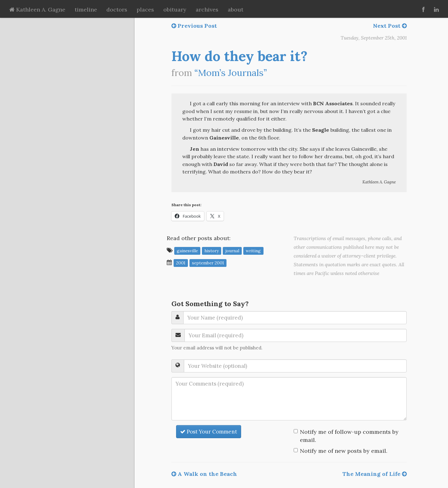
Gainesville (187, 251)
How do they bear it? (239, 56)
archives (207, 9)
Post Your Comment (209, 432)
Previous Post (194, 26)
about (236, 9)
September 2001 (208, 263)
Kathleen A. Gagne (37, 9)
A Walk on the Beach (204, 474)
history (212, 251)
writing (253, 251)
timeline (86, 9)
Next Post (390, 26)
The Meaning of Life (374, 474)
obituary (175, 9)
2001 (181, 263)
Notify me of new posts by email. (344, 451)
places (145, 9)
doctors (117, 9)
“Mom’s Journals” (231, 73)
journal (232, 251)
